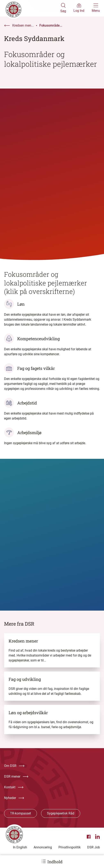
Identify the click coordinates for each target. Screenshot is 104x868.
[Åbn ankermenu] (44, 861)
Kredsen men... (23, 25)
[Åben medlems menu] (79, 8)
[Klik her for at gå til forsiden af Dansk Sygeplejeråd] (32, 8)
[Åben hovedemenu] (96, 8)
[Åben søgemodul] (63, 8)
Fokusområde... (51, 25)
